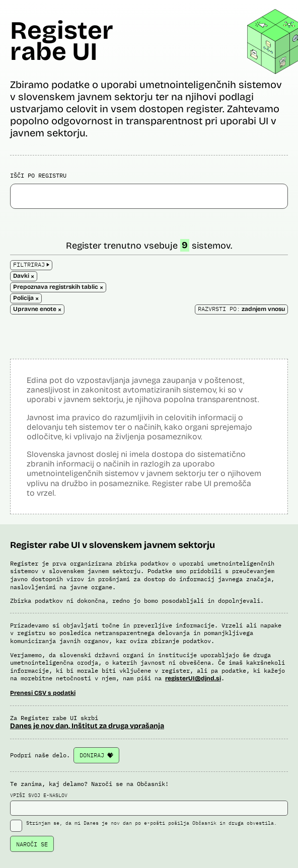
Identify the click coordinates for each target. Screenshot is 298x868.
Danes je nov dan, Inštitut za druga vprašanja (87, 726)
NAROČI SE (32, 844)
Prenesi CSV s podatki (43, 693)
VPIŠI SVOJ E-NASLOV (149, 804)
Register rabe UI (62, 41)
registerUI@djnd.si (193, 678)
